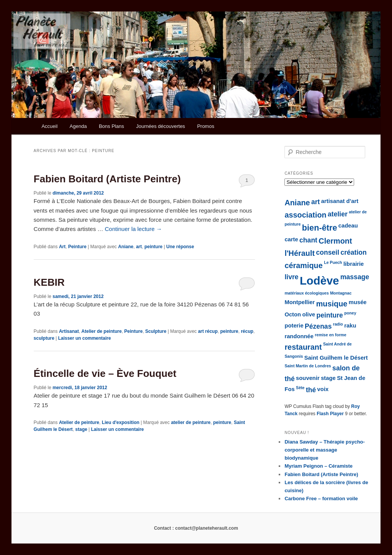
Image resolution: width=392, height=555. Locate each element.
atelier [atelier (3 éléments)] (338, 214)
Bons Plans (111, 126)
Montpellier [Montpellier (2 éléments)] (300, 302)
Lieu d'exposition (121, 422)
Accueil (49, 126)
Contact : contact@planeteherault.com (196, 528)
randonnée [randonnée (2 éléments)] (299, 336)
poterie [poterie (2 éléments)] (294, 326)
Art (62, 247)
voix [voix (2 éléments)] (323, 389)
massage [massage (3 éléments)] (355, 277)
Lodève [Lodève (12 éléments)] (319, 281)
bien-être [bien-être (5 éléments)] (320, 228)
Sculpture (156, 331)
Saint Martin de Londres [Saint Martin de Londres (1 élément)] (308, 366)
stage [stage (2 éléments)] (328, 378)
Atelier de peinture (102, 331)
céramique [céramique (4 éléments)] (303, 265)
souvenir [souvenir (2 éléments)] (308, 378)
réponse (180, 247)
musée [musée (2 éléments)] (358, 302)
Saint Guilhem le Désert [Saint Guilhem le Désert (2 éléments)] (336, 358)
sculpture (44, 338)
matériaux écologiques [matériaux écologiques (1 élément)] (306, 293)
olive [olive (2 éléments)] (309, 314)
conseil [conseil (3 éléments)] (327, 252)
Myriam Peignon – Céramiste (318, 466)
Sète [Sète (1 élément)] (300, 388)
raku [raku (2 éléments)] (350, 326)
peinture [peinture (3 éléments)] (330, 315)
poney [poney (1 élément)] (350, 313)
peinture (153, 247)
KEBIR (49, 282)
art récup (208, 331)
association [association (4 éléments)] (305, 215)
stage (81, 429)
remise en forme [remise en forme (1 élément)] (330, 335)
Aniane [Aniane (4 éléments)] (297, 203)
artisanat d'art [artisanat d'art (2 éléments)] (340, 201)
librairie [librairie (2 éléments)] (354, 264)
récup (247, 331)
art (139, 247)
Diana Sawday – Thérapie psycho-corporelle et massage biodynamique (325, 450)
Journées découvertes (160, 126)
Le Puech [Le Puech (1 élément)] (333, 262)
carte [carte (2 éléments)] (291, 239)
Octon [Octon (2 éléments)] (293, 314)
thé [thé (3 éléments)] (311, 390)
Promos (206, 126)
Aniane (126, 247)
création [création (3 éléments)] (353, 252)
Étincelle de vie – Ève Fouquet (105, 373)
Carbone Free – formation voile (321, 499)
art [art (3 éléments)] (315, 202)
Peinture (77, 247)
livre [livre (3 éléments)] (291, 277)
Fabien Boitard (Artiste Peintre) (107, 179)
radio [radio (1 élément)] (338, 324)
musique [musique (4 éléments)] (332, 304)
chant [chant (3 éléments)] (308, 240)
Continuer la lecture (133, 229)
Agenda (78, 126)
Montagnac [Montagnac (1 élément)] (341, 293)
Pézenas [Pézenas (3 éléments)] (318, 326)
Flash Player (330, 414)
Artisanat (69, 331)
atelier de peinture (191, 422)
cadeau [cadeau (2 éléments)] (348, 226)
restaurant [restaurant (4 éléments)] (303, 347)
